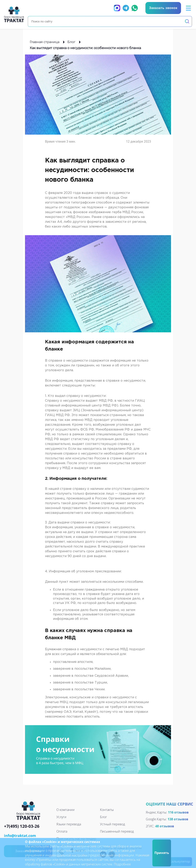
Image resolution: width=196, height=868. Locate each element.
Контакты (107, 810)
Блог (71, 42)
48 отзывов (165, 826)
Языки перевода (69, 824)
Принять (162, 853)
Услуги (61, 817)
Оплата (62, 831)
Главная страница (45, 42)
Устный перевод (112, 824)
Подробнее (122, 864)
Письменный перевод (117, 831)
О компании (65, 810)
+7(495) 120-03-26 (22, 826)
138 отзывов (178, 819)
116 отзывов (178, 812)
